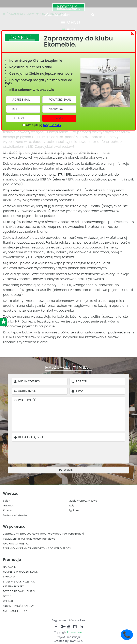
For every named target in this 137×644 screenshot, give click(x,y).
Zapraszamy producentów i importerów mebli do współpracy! (43, 534)
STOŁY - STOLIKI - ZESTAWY (20, 582)
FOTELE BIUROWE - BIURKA (19, 591)
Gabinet (8, 506)
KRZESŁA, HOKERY (13, 587)
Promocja (12, 560)
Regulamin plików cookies (68, 620)
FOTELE (7, 596)
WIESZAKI (9, 601)
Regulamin (52, 125)
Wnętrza (11, 494)
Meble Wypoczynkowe (83, 501)
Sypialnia (74, 511)
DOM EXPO (77, 641)
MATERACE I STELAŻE (16, 611)
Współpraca (14, 527)
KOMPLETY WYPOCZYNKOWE (20, 572)
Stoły (71, 506)
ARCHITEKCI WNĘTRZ (16, 544)
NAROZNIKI (10, 567)
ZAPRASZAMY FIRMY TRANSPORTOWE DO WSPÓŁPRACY (37, 549)
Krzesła (8, 511)
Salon (7, 501)
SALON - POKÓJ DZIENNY (18, 606)
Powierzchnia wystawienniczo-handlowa (29, 539)
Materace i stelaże (15, 515)
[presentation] (72, 452)
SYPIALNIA (9, 577)
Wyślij (59, 118)
